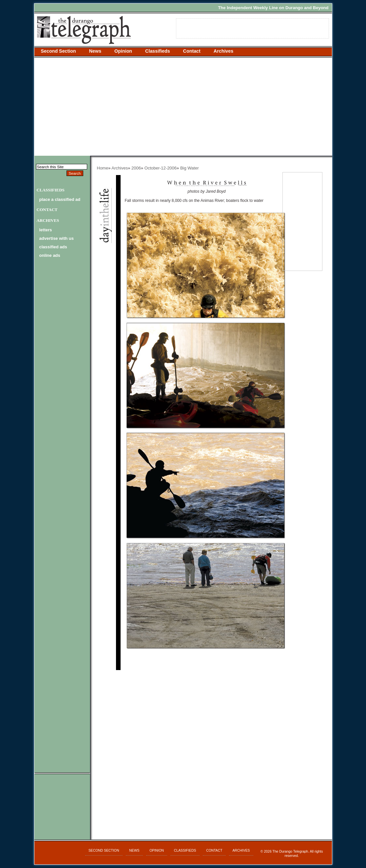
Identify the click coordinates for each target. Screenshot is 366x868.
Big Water (190, 168)
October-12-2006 (161, 168)
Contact (192, 51)
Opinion (123, 51)
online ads (50, 255)
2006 (136, 168)
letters (46, 230)
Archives (223, 51)
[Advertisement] (183, 107)
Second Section (58, 51)
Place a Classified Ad (60, 199)
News (95, 51)
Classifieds (158, 51)
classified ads (53, 247)
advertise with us (57, 238)
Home (103, 168)
